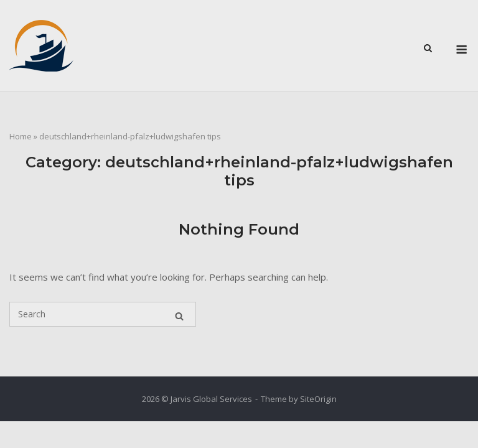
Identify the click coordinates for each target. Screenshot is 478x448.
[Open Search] (428, 47)
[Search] (179, 314)
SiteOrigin (318, 399)
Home (21, 136)
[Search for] (103, 314)
